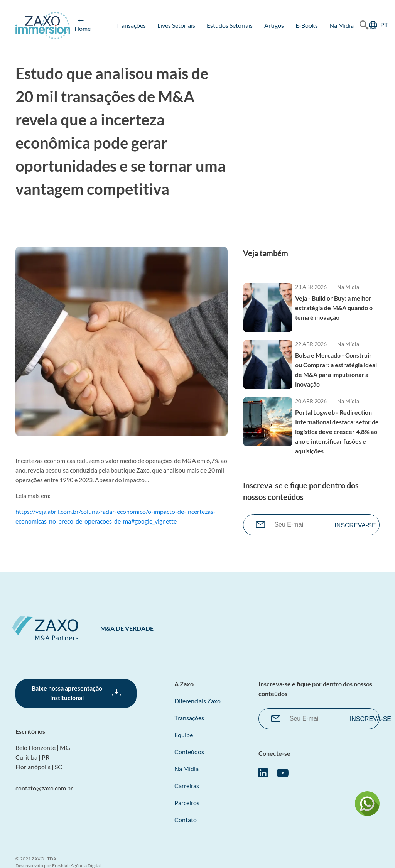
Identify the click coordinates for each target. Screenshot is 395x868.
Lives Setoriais (176, 25)
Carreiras (187, 786)
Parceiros (187, 803)
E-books (307, 25)
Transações (131, 25)
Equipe (184, 735)
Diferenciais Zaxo (197, 701)
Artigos (274, 25)
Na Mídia (342, 25)
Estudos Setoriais (230, 25)
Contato (186, 820)
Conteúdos (189, 752)
